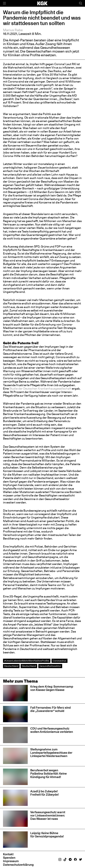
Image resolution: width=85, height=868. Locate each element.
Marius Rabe (13, 30)
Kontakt (8, 854)
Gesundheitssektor (50, 666)
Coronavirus (60, 661)
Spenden (9, 858)
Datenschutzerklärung (18, 865)
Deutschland (11, 666)
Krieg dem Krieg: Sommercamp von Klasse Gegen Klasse (52, 688)
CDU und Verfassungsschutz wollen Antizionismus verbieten (52, 730)
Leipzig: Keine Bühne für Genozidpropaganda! (47, 835)
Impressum (11, 861)
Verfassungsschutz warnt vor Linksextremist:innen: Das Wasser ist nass (48, 815)
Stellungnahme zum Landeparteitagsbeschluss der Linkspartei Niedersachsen (51, 753)
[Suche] (81, 3)
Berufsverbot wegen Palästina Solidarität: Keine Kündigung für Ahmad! (49, 774)
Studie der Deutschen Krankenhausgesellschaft (40, 389)
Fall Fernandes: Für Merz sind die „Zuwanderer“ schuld (51, 709)
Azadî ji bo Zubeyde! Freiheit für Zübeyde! (45, 793)
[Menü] (4, 3)
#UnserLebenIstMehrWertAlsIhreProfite (27, 661)
